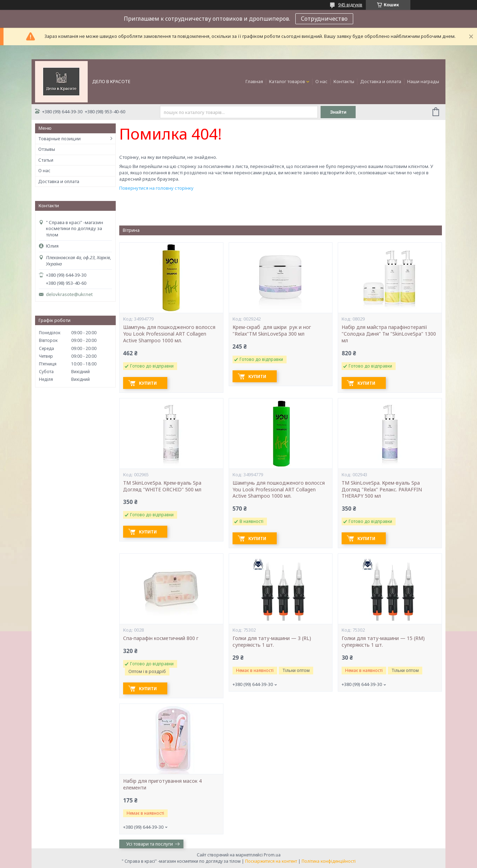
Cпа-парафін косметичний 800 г (161, 638)
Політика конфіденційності (329, 861)
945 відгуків (350, 5)
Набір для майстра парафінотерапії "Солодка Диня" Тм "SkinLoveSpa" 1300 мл (389, 334)
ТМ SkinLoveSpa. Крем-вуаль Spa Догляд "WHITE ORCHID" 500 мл (162, 486)
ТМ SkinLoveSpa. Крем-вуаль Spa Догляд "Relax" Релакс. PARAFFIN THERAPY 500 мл (382, 490)
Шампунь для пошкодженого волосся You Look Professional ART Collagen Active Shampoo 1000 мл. (169, 334)
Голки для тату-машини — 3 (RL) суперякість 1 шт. (272, 642)
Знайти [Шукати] (338, 112)
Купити (148, 383)
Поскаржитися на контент (271, 861)
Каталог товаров (287, 81)
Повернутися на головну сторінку (156, 188)
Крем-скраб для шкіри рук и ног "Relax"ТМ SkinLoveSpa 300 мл (273, 331)
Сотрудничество (324, 19)
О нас (321, 81)
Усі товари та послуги (150, 844)
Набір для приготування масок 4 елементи (162, 784)
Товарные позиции (59, 139)
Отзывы (47, 149)
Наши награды (423, 81)
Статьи (46, 160)
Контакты (344, 81)
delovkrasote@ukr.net (69, 294)
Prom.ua (272, 855)
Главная (254, 81)
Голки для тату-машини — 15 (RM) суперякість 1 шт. (383, 642)
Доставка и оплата (381, 81)
